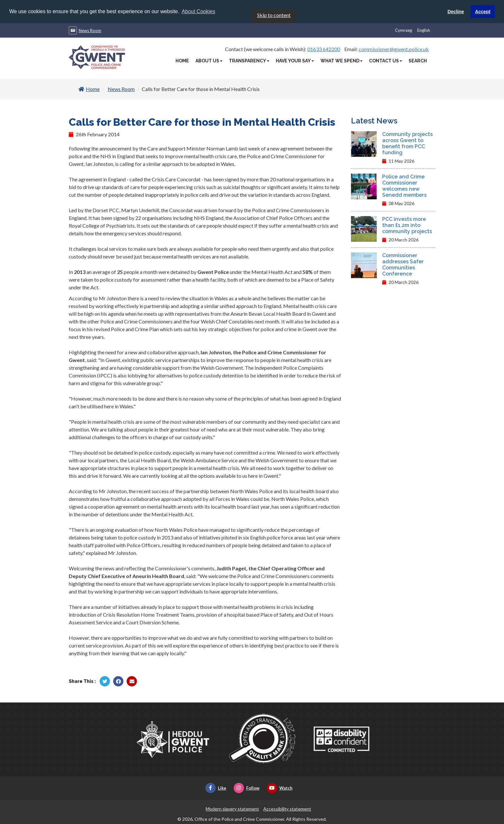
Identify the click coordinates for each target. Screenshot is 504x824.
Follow (247, 788)
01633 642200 (324, 49)
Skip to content (274, 15)
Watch (280, 788)
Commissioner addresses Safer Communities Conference (403, 264)
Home (182, 60)
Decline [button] (456, 12)
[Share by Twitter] (105, 681)
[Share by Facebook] (118, 681)
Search (418, 60)
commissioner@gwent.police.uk (394, 49)
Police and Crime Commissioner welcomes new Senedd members (404, 186)
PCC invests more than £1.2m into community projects (407, 225)
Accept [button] (483, 12)
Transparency (249, 60)
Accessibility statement (287, 808)
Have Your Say (295, 60)
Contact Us (386, 60)
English (424, 30)
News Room (90, 30)
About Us (209, 60)
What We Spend (342, 60)
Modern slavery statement (232, 808)
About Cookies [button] (198, 11)
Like (216, 788)
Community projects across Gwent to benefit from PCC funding (407, 143)
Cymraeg (404, 30)
